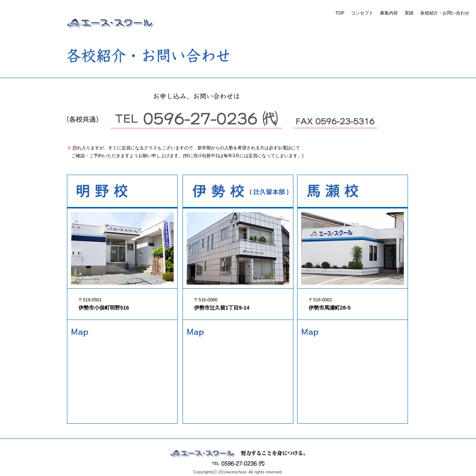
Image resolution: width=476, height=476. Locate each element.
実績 (409, 13)
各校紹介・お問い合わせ (445, 13)
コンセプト (362, 13)
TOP (340, 13)
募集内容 (389, 13)
